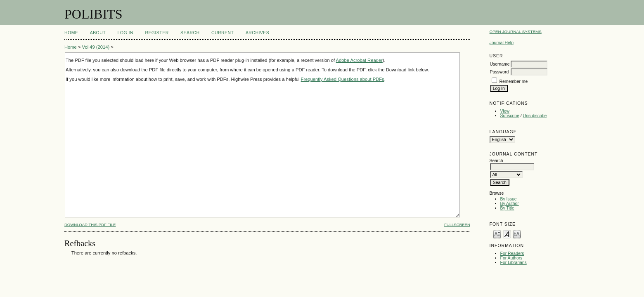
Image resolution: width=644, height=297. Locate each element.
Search (190, 33)
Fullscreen (457, 225)
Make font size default (507, 234)
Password (500, 72)
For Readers (512, 253)
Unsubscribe (535, 116)
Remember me (514, 81)
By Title (507, 208)
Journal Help (502, 43)
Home (71, 33)
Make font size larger (517, 234)
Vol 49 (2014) (96, 47)
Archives (257, 33)
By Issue (509, 199)
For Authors (511, 258)
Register (157, 33)
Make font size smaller (497, 234)
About (98, 33)
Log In (125, 33)
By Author (510, 204)
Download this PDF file (90, 225)
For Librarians (514, 263)
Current (223, 33)
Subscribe (510, 116)
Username (500, 64)
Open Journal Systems (516, 32)
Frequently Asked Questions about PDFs (343, 79)
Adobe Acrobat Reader (359, 60)
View (505, 111)
